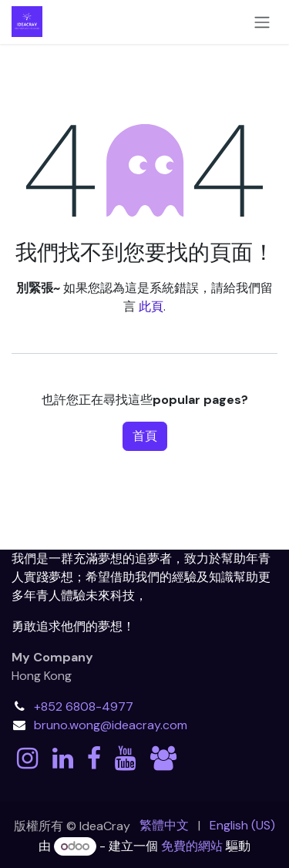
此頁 (151, 306)
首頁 (145, 436)
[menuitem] (164, 826)
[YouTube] (125, 759)
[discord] (163, 759)
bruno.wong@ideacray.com (111, 725)
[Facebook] (94, 759)
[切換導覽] (262, 22)
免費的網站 (192, 846)
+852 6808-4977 (84, 707)
